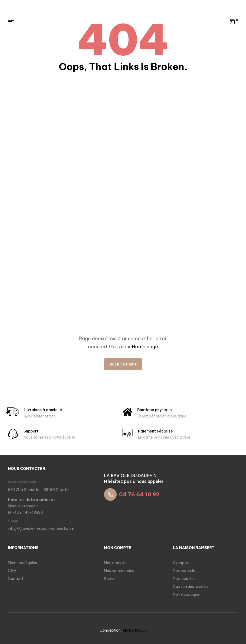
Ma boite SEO (135, 630)
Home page (145, 347)
